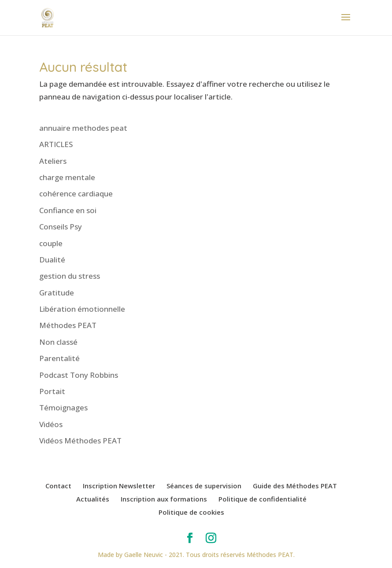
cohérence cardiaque (76, 194)
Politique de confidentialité (263, 499)
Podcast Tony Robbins (79, 375)
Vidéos (51, 424)
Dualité (52, 260)
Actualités (93, 499)
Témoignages (63, 408)
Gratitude (57, 293)
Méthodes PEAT (68, 325)
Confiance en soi (68, 210)
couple (51, 243)
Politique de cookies (191, 512)
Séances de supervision (204, 486)
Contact (58, 486)
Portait (52, 391)
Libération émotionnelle (82, 309)
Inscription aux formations (164, 499)
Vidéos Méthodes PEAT (80, 441)
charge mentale (67, 177)
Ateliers (53, 161)
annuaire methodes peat (83, 128)
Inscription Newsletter (119, 486)
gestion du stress (70, 276)
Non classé (58, 342)
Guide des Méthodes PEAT (295, 486)
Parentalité (59, 358)
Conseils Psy (61, 227)
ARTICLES (56, 144)
